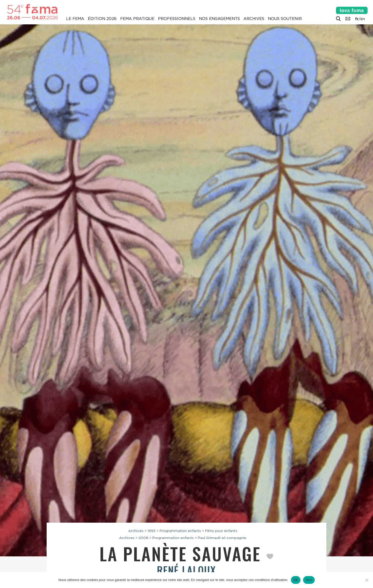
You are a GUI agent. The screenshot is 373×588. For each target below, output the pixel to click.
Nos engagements (219, 19)
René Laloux (187, 570)
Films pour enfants (221, 531)
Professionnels (177, 19)
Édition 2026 (102, 19)
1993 (152, 531)
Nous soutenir (285, 19)
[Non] (367, 580)
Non (309, 580)
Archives (254, 19)
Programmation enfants (180, 531)
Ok (296, 580)
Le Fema (75, 19)
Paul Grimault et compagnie (222, 538)
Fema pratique (137, 19)
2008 (143, 538)
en (363, 19)
